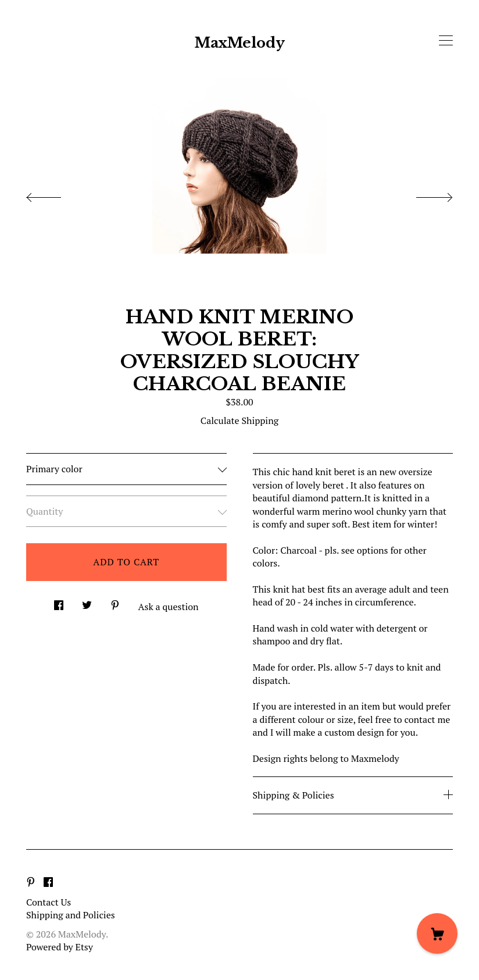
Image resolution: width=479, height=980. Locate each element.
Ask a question (169, 607)
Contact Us (49, 902)
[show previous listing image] (55, 194)
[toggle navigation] (446, 41)
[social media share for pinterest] (115, 602)
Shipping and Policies (71, 915)
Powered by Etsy (60, 947)
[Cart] (437, 933)
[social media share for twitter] (87, 602)
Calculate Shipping (239, 420)
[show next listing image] (424, 194)
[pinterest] (31, 882)
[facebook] (48, 882)
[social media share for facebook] (59, 602)
